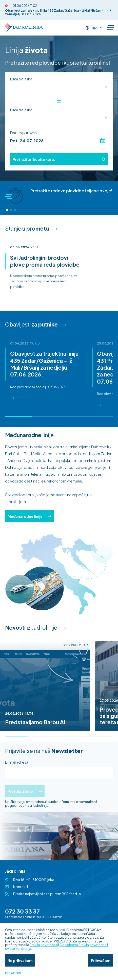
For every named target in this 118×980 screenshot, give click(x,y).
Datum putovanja (25, 133)
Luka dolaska (21, 110)
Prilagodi (13, 973)
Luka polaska (21, 79)
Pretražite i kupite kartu (59, 159)
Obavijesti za (31, 324)
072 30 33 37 (22, 911)
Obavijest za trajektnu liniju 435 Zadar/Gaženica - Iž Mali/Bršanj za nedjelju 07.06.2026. (53, 12)
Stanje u (27, 228)
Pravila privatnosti (44, 945)
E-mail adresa (17, 762)
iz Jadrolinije (31, 627)
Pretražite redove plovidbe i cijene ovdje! (71, 191)
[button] (110, 10)
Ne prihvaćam (20, 960)
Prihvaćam (101, 960)
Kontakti (21, 887)
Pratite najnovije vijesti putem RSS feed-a (47, 894)
